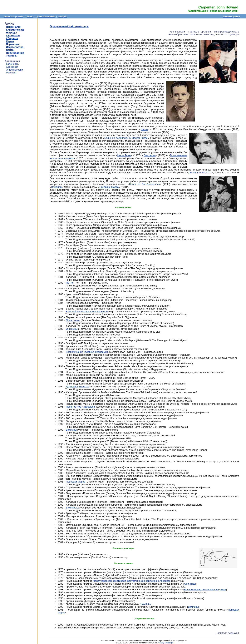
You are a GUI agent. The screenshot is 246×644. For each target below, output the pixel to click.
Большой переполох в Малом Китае (126, 138)
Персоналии (14, 27)
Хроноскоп (12, 67)
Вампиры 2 (72, 508)
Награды (12, 33)
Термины (12, 56)
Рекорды (11, 73)
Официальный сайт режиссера (69, 26)
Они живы (150, 155)
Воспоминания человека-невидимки (87, 352)
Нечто (144, 129)
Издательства (15, 47)
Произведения (15, 53)
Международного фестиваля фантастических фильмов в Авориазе (132, 581)
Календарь (12, 64)
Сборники (12, 38)
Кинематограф (15, 30)
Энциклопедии (15, 70)
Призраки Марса (109, 187)
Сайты (10, 50)
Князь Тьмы (124, 155)
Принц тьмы (73, 320)
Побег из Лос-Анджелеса (145, 184)
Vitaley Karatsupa (166, 643)
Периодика (13, 44)
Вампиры (57, 187)
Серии (10, 41)
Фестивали (13, 35)
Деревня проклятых (200, 173)
